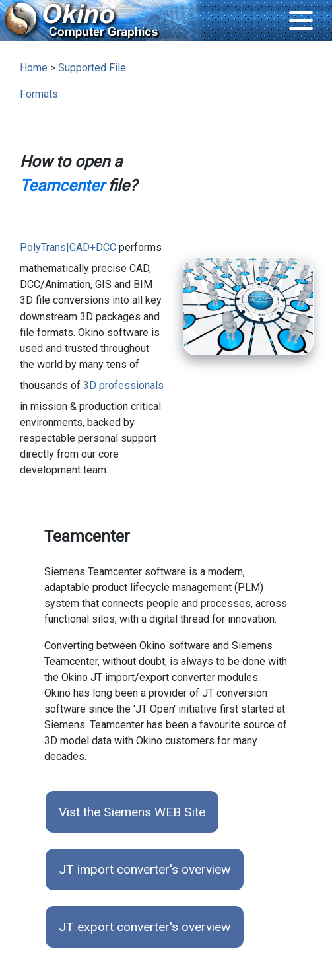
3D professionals (123, 385)
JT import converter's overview (145, 869)
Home (34, 68)
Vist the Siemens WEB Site (132, 812)
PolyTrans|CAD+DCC (68, 247)
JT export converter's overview (145, 927)
